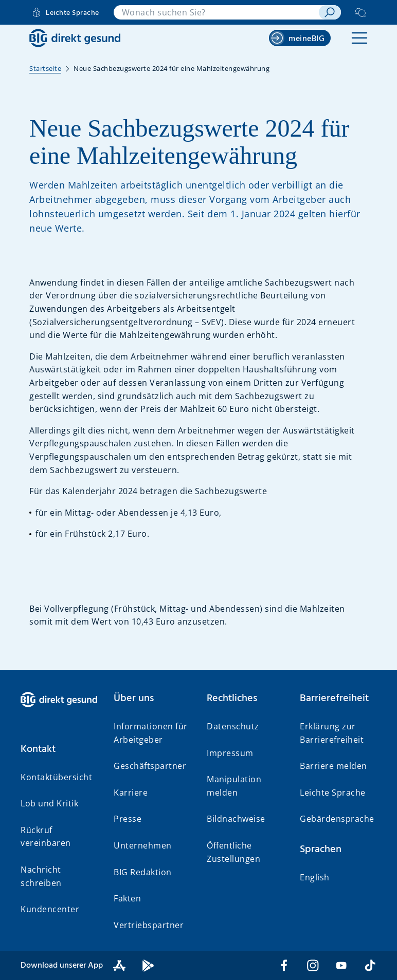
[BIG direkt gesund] (75, 38)
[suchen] (330, 12)
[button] (359, 38)
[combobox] (216, 12)
